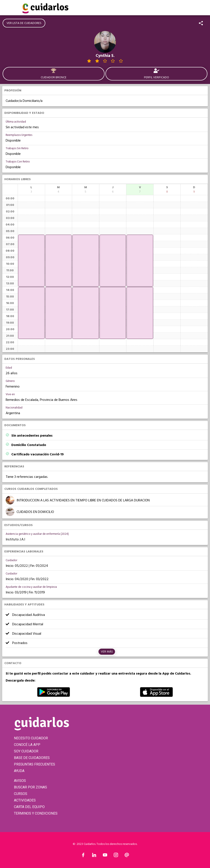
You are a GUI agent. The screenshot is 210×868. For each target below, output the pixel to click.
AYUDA (19, 771)
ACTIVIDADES (25, 800)
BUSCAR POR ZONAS (30, 787)
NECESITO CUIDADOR (31, 738)
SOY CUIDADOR (26, 751)
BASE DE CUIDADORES (32, 758)
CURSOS (21, 794)
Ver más (107, 652)
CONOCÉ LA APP (27, 745)
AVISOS (20, 781)
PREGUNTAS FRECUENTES (35, 764)
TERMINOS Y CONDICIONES (36, 813)
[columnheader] (31, 190)
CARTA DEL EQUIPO (29, 807)
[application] (31, 261)
